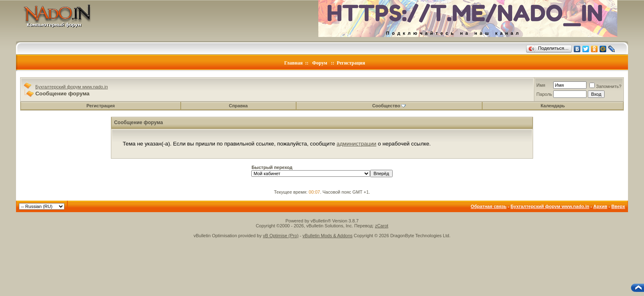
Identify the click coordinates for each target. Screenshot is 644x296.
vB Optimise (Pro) (281, 236)
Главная (293, 63)
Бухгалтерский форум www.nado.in (72, 87)
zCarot (382, 226)
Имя (541, 85)
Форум (320, 63)
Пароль (544, 94)
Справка (238, 106)
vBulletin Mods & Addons (328, 236)
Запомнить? (605, 86)
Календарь (553, 106)
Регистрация (351, 63)
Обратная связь (489, 206)
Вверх (618, 206)
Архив (600, 206)
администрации (357, 144)
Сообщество (389, 106)
